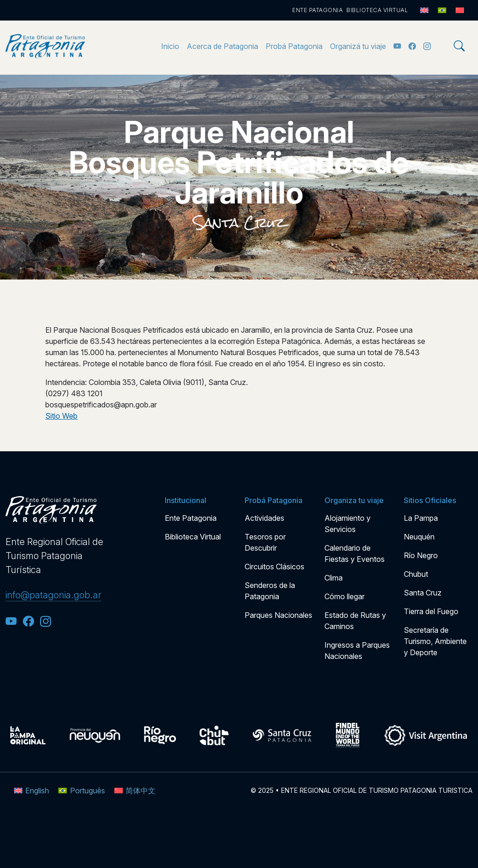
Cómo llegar (344, 596)
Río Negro (421, 555)
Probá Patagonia (294, 46)
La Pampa (421, 518)
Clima (334, 578)
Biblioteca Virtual (377, 10)
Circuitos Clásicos (274, 567)
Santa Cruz (239, 223)
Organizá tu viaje (358, 46)
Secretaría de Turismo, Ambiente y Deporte (435, 641)
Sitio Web (61, 416)
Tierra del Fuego (431, 611)
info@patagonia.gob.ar (53, 595)
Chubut (416, 574)
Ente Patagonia (317, 10)
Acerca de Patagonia (222, 46)
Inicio (170, 46)
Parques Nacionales (278, 615)
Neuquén (419, 537)
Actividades (264, 518)
